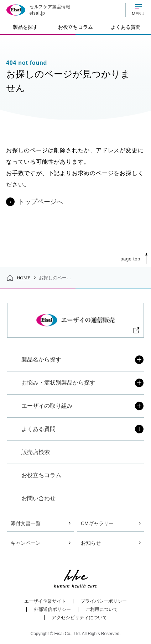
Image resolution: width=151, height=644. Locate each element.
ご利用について (102, 609)
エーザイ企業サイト (45, 601)
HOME (24, 278)
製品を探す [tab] (25, 27)
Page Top (130, 259)
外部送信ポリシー (52, 609)
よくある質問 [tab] (126, 27)
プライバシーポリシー (104, 601)
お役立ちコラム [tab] (75, 27)
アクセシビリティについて (79, 617)
